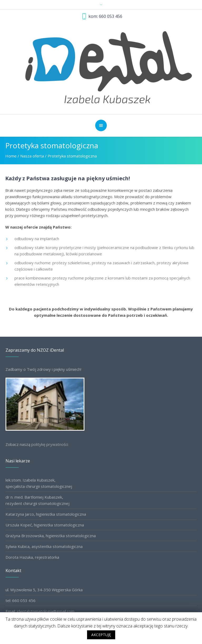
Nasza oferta (32, 156)
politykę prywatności (50, 444)
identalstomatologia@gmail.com (46, 611)
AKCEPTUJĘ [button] (101, 635)
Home (11, 156)
